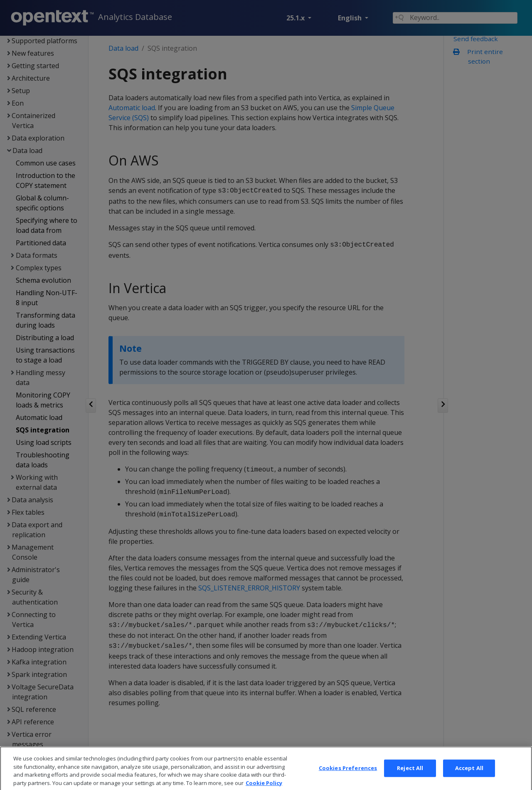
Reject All (410, 780)
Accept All (469, 780)
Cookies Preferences (348, 780)
